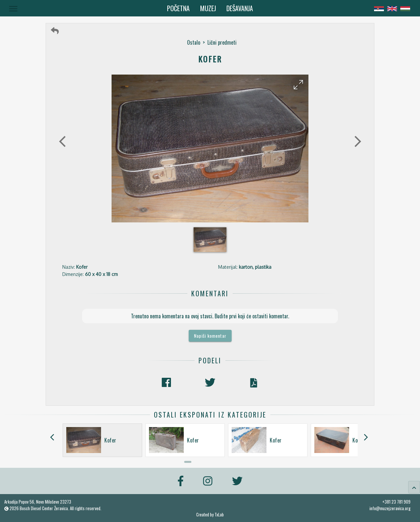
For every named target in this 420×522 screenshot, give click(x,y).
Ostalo (194, 42)
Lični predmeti (222, 42)
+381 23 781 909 (396, 502)
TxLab (219, 515)
